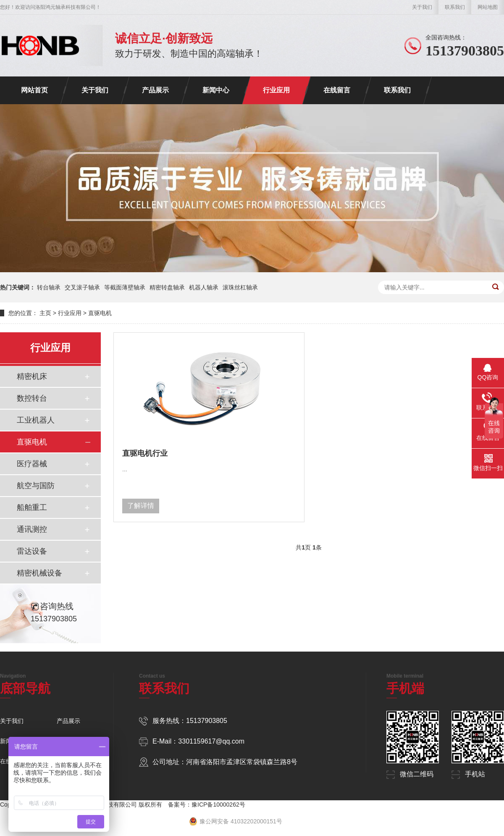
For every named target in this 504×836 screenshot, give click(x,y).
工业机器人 (36, 420)
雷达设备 (32, 551)
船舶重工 (32, 507)
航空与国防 (36, 486)
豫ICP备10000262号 (218, 804)
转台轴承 (49, 287)
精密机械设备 (39, 573)
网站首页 (34, 90)
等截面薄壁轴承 (125, 287)
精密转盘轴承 (167, 287)
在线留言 (337, 90)
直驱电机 (100, 313)
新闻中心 (216, 90)
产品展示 (155, 90)
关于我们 (422, 7)
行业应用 (276, 90)
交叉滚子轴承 (82, 287)
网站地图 (488, 7)
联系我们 (455, 7)
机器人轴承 (204, 287)
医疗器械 (32, 464)
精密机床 (32, 376)
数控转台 (32, 398)
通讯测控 (32, 529)
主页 (45, 313)
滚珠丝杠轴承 (240, 287)
